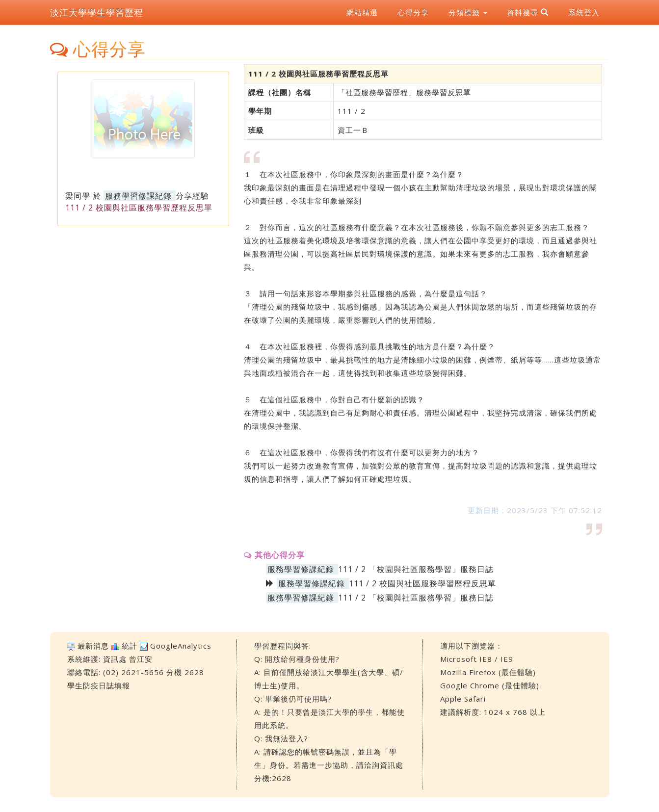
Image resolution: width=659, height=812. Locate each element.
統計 (130, 646)
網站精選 (362, 12)
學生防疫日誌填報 (99, 685)
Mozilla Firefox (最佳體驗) (488, 672)
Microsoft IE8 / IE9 (477, 659)
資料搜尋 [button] (528, 12)
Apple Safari (463, 699)
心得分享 (413, 12)
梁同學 (78, 196)
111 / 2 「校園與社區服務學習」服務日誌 (416, 569)
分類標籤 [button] (468, 12)
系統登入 (584, 12)
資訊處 (115, 659)
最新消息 (93, 646)
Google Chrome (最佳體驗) (490, 685)
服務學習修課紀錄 (138, 196)
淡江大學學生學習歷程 (97, 12)
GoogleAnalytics (181, 646)
